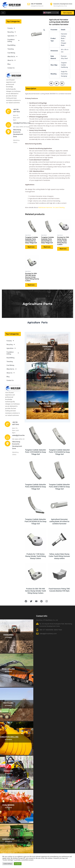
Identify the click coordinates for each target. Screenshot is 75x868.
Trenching (11, 49)
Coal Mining (11, 53)
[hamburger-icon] (3, 13)
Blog (9, 64)
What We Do (13, 57)
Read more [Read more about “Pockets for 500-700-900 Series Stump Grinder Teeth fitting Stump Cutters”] (31, 285)
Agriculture (12, 36)
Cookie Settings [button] (8, 864)
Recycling (12, 32)
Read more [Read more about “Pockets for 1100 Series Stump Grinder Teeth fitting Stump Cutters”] (63, 249)
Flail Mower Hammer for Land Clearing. (52, 207)
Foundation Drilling (14, 41)
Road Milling (11, 45)
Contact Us (11, 68)
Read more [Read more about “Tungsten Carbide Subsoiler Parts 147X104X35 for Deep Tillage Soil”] (31, 247)
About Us (12, 60)
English (47, 13)
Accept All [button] (18, 864)
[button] (44, 30)
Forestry (11, 28)
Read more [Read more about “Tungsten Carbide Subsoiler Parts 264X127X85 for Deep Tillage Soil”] (47, 247)
